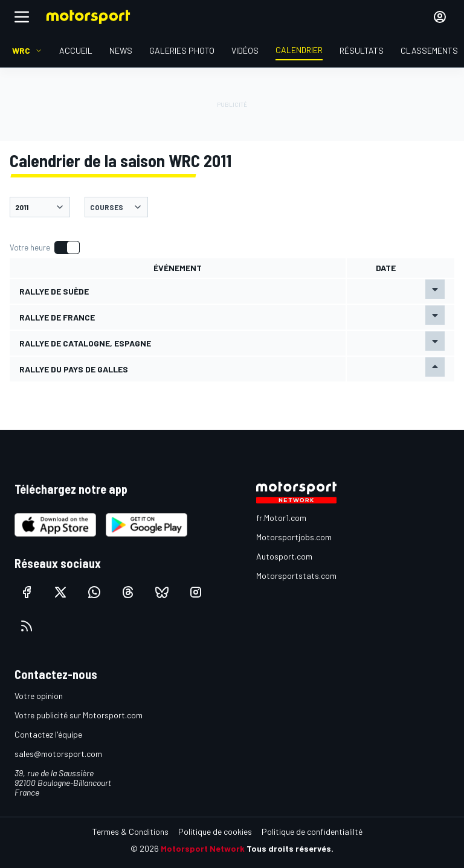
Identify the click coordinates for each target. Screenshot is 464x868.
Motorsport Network (203, 848)
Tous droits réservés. (290, 848)
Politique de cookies (215, 831)
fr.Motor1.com (281, 518)
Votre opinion (39, 696)
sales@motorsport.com (58, 754)
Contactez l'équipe (48, 734)
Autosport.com (284, 556)
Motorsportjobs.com (294, 537)
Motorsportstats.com (296, 576)
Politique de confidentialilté (312, 831)
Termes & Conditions (130, 831)
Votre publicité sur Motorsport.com (79, 715)
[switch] (44, 247)
